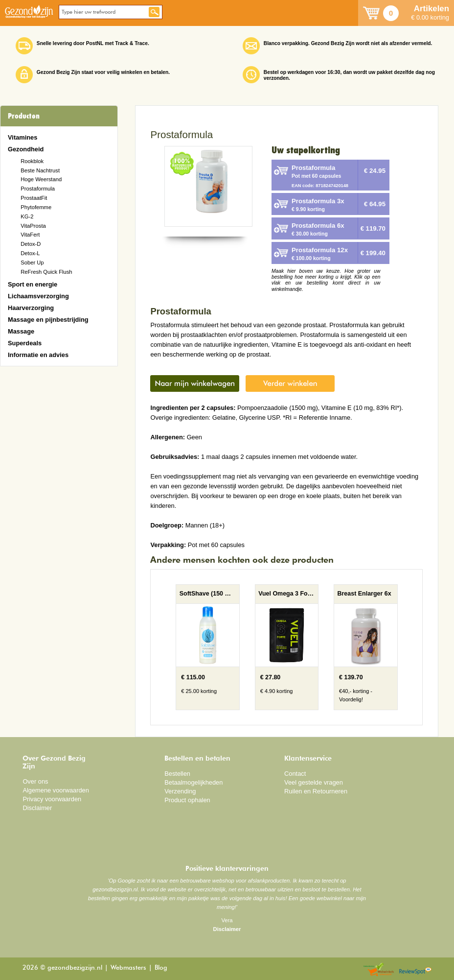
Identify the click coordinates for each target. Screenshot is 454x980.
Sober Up (32, 263)
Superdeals (25, 343)
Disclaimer (37, 808)
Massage (21, 331)
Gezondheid (26, 149)
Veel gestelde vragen (314, 782)
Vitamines (23, 137)
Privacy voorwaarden (52, 799)
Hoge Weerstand (41, 179)
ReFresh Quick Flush (46, 272)
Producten (24, 116)
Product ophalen (187, 800)
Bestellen (177, 774)
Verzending (180, 791)
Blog (161, 968)
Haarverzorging (31, 308)
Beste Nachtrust (40, 170)
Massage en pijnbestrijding (48, 320)
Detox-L (30, 253)
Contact (295, 774)
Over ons (35, 781)
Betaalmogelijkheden (193, 782)
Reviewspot (415, 970)
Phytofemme (36, 207)
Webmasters (128, 968)
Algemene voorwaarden (56, 790)
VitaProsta (33, 226)
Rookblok (32, 161)
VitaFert (30, 235)
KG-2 (27, 216)
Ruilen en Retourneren (316, 791)
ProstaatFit (34, 198)
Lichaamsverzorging (38, 296)
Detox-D (31, 244)
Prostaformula (38, 189)
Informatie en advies (38, 355)
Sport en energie (33, 284)
